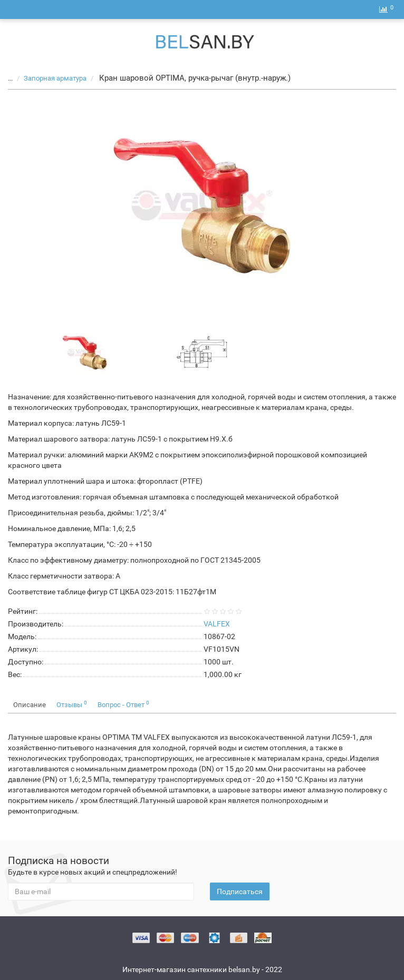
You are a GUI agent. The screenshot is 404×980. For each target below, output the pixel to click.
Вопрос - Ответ (123, 704)
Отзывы (72, 704)
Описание (30, 705)
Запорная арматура (50, 78)
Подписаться (240, 891)
